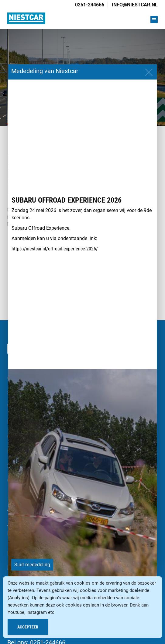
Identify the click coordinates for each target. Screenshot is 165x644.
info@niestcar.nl (135, 5)
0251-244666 (90, 5)
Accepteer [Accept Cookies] (28, 627)
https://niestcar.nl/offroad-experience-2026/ (55, 249)
